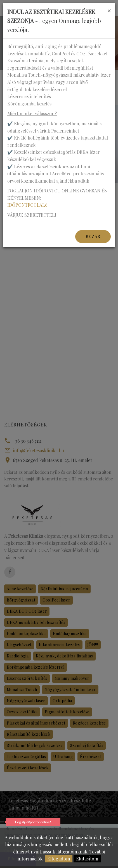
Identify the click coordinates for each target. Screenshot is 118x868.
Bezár (93, 236)
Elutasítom (87, 859)
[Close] (109, 11)
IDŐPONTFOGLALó (27, 205)
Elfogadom (59, 859)
